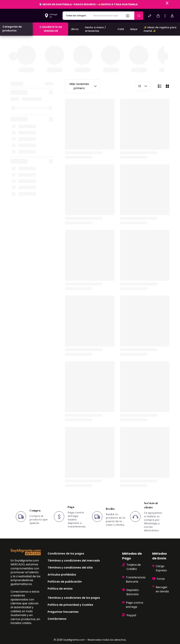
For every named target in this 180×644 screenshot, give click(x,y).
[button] (158, 16)
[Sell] (165, 16)
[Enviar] (139, 16)
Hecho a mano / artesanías (95, 29)
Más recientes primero (84, 86)
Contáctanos (57, 619)
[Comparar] (150, 16)
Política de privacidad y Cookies (70, 605)
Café (121, 29)
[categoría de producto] (77, 16)
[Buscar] (129, 16)
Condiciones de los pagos (66, 554)
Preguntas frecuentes (63, 612)
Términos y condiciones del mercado (74, 561)
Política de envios (60, 589)
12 (143, 86)
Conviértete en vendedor (51, 29)
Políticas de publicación (65, 582)
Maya (134, 29)
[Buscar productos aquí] (107, 16)
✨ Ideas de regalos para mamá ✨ (160, 29)
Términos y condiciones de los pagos (74, 598)
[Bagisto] (24, 16)
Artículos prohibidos (62, 575)
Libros (75, 29)
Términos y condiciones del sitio (70, 568)
